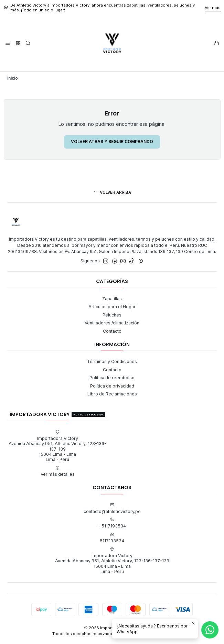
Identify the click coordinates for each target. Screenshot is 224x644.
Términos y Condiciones (112, 361)
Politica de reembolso (112, 378)
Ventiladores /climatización (112, 323)
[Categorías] (18, 43)
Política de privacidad (112, 386)
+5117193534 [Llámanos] (112, 523)
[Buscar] (28, 43)
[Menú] (8, 43)
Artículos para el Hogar (112, 307)
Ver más (213, 8)
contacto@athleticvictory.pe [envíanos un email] (112, 508)
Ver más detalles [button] (58, 471)
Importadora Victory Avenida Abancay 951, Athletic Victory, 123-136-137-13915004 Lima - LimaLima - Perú (57, 446)
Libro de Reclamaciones (112, 394)
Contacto (112, 331)
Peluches (112, 315)
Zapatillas (112, 299)
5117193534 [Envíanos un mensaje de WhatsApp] (112, 538)
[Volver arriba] (112, 193)
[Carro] (216, 43)
